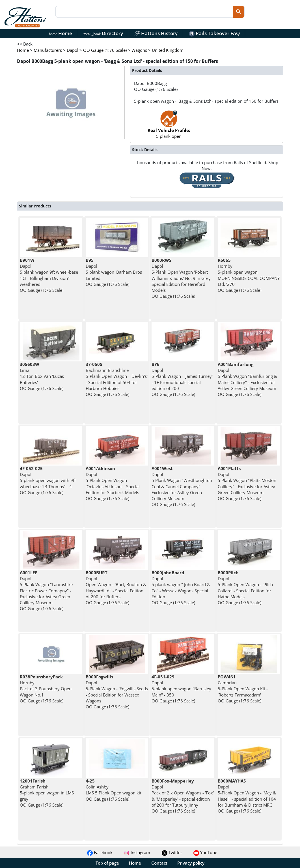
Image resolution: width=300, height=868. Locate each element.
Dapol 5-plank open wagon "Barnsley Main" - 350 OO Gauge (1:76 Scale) (181, 689)
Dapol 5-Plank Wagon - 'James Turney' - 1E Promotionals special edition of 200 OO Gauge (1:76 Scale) (182, 379)
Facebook (100, 852)
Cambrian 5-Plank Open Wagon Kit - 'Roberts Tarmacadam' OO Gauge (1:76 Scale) (243, 689)
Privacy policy (191, 863)
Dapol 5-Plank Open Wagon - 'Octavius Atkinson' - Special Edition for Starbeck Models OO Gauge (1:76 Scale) (113, 483)
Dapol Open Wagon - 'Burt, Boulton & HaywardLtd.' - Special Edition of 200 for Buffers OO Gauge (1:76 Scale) (116, 588)
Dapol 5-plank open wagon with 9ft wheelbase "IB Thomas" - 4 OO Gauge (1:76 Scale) (48, 480)
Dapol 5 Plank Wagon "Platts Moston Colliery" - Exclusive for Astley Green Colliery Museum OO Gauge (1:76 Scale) (247, 483)
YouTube (205, 852)
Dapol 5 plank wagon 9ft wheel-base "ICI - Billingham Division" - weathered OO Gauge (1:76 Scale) (49, 275)
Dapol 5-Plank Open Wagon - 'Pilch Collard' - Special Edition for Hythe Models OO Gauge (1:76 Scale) (245, 588)
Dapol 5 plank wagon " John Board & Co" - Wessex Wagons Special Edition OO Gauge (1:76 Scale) (181, 588)
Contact (159, 863)
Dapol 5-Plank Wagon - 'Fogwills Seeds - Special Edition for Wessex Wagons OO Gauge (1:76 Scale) (117, 692)
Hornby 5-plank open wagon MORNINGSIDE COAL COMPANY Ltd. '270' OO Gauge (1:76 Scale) (249, 275)
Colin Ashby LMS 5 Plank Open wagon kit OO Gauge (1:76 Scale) (114, 790)
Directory (103, 33)
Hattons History (156, 33)
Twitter (172, 852)
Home (61, 33)
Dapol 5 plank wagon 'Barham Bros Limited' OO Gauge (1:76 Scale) (114, 272)
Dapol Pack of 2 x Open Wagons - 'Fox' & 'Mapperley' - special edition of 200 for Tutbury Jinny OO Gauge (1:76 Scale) (183, 796)
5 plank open (169, 127)
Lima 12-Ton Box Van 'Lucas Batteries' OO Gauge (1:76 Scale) (42, 376)
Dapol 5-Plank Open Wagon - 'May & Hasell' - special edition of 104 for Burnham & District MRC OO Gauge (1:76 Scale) (247, 796)
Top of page (107, 863)
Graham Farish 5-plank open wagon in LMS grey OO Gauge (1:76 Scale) (47, 793)
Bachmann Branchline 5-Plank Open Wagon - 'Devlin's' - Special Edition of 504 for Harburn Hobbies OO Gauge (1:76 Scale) (117, 379)
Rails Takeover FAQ (214, 33)
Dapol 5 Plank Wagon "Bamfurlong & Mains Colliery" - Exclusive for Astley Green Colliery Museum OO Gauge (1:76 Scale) (247, 379)
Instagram (137, 852)
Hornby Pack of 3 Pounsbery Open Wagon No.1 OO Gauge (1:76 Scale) (46, 689)
